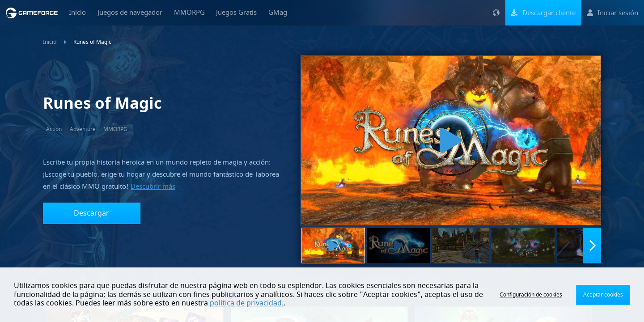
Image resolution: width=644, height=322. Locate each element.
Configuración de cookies (531, 295)
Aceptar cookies (603, 295)
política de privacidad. (247, 303)
